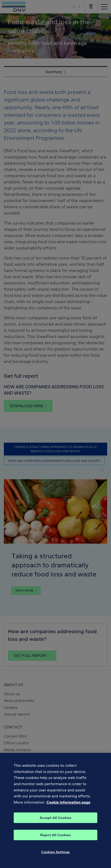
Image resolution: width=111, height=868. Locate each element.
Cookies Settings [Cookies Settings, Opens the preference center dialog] (56, 855)
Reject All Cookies (56, 838)
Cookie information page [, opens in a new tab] (69, 805)
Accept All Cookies (55, 821)
